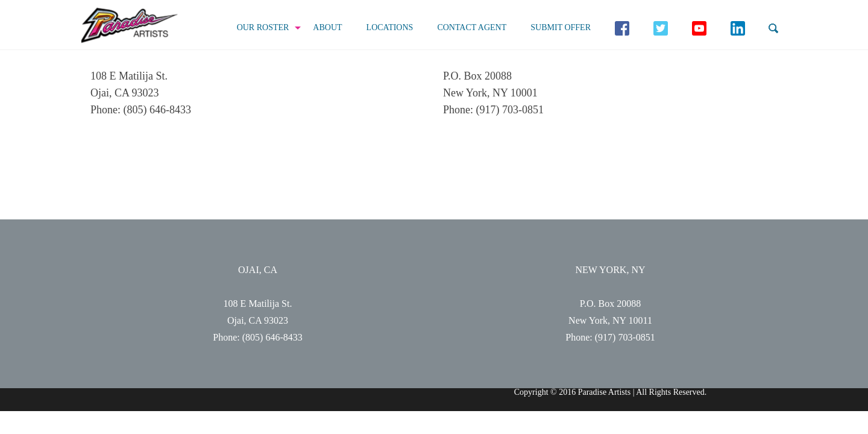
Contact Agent (472, 27)
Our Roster (263, 27)
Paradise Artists (130, 26)
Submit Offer (561, 27)
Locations (390, 27)
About (327, 27)
